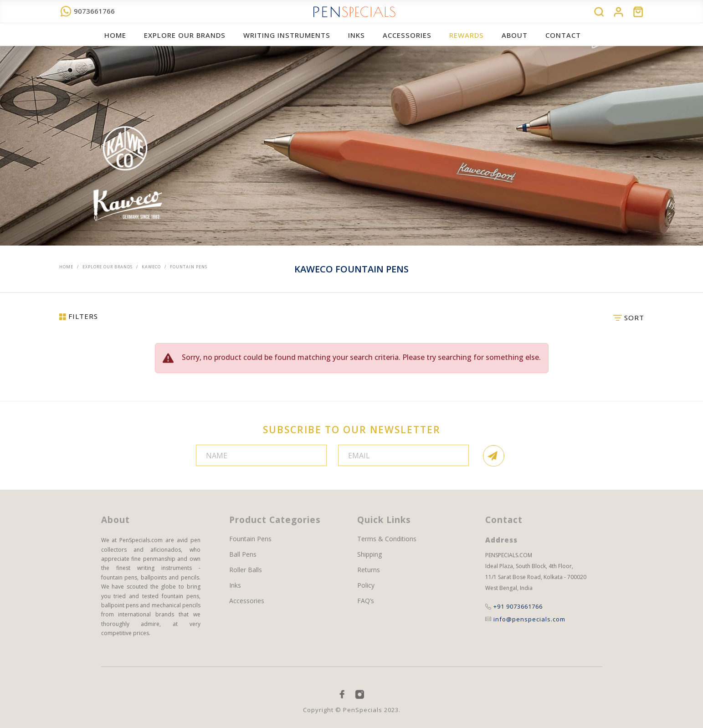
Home (115, 35)
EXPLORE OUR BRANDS (185, 35)
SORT (629, 318)
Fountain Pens (250, 539)
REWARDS (467, 35)
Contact (563, 35)
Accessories (247, 601)
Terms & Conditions (387, 539)
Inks (357, 35)
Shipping (369, 554)
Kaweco (151, 267)
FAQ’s (366, 601)
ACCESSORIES (407, 35)
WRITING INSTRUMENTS (287, 35)
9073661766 (88, 11)
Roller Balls (246, 570)
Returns (369, 570)
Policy (366, 585)
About (515, 35)
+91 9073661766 (514, 606)
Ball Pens (243, 554)
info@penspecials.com (525, 619)
